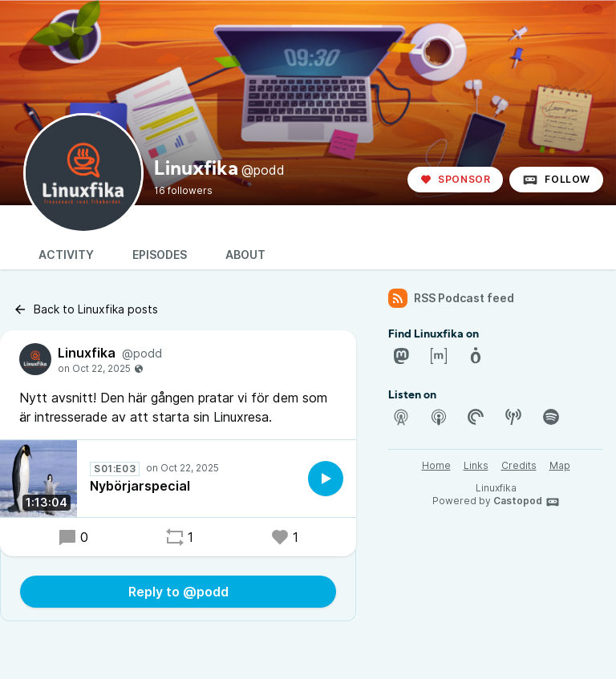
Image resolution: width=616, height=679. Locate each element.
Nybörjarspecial (140, 486)
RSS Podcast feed (451, 298)
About (245, 255)
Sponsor (455, 179)
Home (436, 465)
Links (476, 465)
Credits (519, 465)
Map (560, 465)
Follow (556, 180)
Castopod (527, 502)
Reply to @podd (178, 592)
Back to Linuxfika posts (85, 309)
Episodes (160, 255)
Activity (66, 255)
